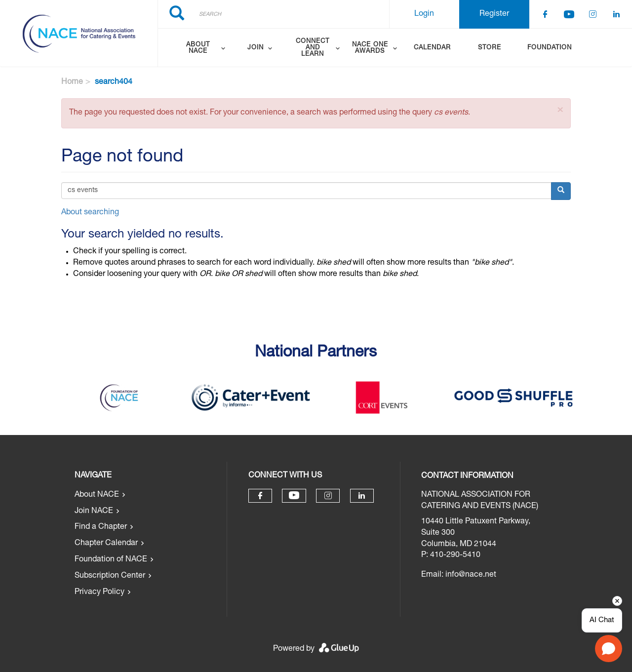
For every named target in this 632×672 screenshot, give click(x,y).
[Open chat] (609, 649)
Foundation (550, 48)
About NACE (97, 495)
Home (72, 82)
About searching (90, 213)
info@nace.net (471, 575)
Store (490, 48)
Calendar (432, 48)
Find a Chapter (101, 527)
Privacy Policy (99, 593)
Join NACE (94, 512)
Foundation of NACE (111, 560)
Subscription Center (110, 576)
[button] (560, 110)
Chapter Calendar (106, 544)
